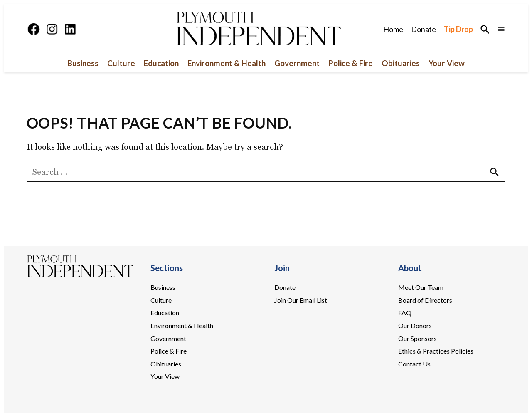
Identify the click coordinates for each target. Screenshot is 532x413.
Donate (424, 29)
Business (83, 63)
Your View (447, 63)
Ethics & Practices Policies (436, 351)
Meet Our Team (421, 287)
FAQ (405, 313)
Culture (121, 63)
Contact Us (414, 364)
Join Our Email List (301, 300)
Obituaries (401, 63)
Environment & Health (227, 63)
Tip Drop (458, 29)
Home (393, 29)
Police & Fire (351, 63)
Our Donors (415, 325)
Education (161, 63)
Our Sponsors (417, 338)
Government (297, 63)
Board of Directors (425, 300)
